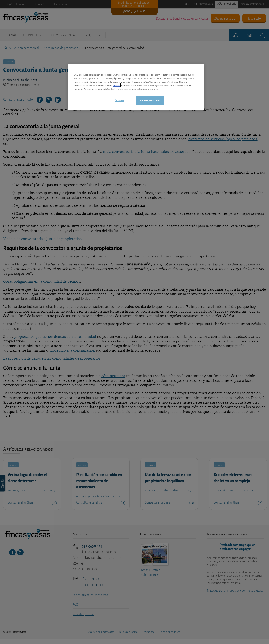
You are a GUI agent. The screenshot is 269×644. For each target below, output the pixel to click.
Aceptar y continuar (150, 100)
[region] (136, 87)
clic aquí (116, 85)
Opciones (119, 100)
